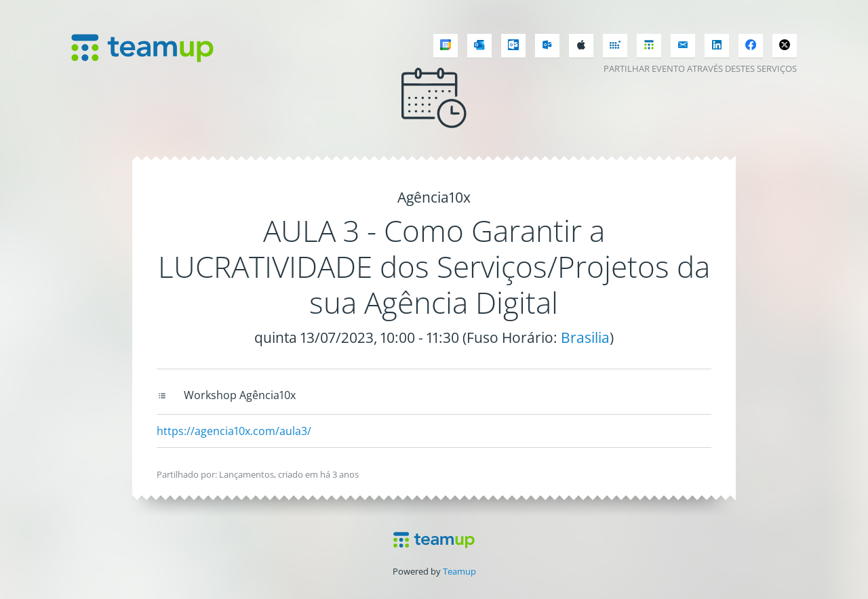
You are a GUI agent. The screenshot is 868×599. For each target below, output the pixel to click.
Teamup (459, 571)
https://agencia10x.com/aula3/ (234, 431)
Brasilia (585, 337)
